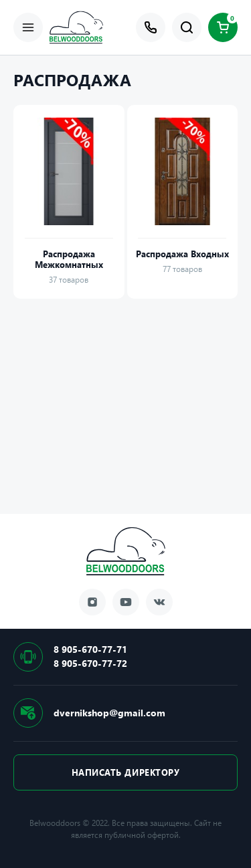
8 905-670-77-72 (90, 663)
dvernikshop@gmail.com (109, 713)
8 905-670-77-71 (90, 649)
